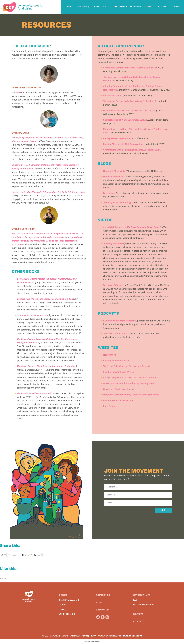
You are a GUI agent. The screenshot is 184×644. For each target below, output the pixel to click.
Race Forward (110, 406)
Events (106, 7)
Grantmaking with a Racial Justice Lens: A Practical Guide (132, 150)
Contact (176, 7)
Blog (99, 602)
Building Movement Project (117, 361)
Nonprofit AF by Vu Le (114, 171)
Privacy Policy (89, 636)
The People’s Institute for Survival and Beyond (126, 366)
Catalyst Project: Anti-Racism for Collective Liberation (130, 378)
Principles (82, 7)
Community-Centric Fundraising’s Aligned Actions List (130, 68)
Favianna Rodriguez (132, 636)
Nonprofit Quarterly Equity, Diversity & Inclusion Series (131, 395)
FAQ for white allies (144, 604)
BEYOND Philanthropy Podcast (119, 321)
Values (62, 604)
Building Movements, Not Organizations (123, 144)
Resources (149, 7)
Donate (166, 7)
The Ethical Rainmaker (114, 334)
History (63, 609)
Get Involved (136, 7)
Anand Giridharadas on (131, 227)
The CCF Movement (69, 600)
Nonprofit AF (110, 355)
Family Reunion (121, 7)
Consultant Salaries (113, 96)
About (70, 7)
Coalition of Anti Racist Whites (118, 372)
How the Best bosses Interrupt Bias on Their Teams (129, 110)
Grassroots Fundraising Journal (119, 389)
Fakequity (108, 193)
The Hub (96, 7)
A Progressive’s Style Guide (117, 138)
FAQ (158, 7)
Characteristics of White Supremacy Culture (125, 120)
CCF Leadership (67, 614)
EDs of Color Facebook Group (118, 400)
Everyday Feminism (113, 177)
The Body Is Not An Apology (117, 202)
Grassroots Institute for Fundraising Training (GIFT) (129, 383)
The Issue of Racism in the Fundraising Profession (128, 101)
